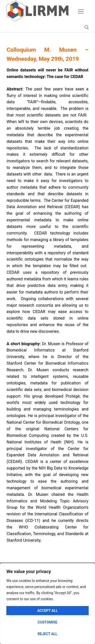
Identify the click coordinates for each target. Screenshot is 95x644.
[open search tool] (87, 27)
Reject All (48, 634)
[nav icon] (81, 11)
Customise (48, 622)
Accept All (48, 611)
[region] (48, 604)
